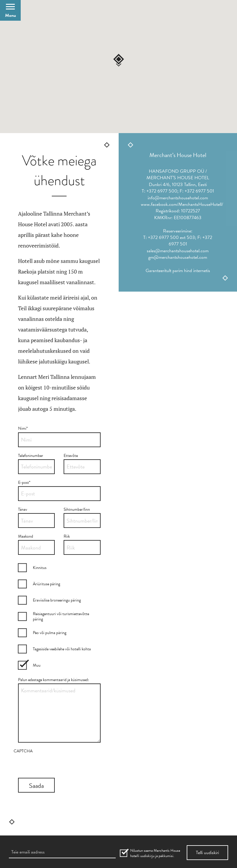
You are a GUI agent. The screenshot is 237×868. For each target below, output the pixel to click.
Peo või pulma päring (50, 633)
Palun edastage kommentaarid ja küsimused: (54, 680)
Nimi (23, 428)
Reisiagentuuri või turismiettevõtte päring (61, 616)
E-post (24, 483)
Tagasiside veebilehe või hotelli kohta (62, 649)
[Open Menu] (10, 10)
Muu (37, 665)
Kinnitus (40, 568)
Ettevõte (71, 456)
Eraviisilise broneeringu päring (57, 600)
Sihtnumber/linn (77, 509)
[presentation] (59, 766)
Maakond (26, 536)
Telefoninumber (31, 456)
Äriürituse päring (46, 584)
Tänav (23, 509)
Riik (67, 536)
